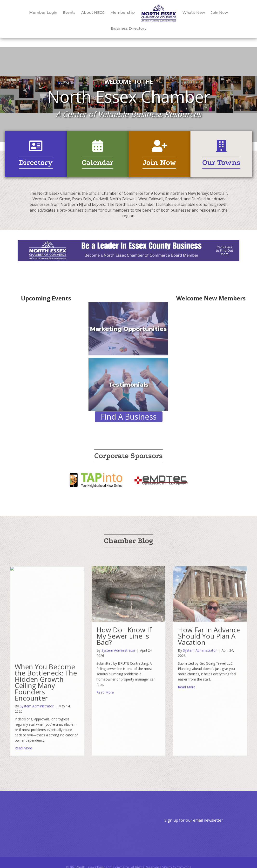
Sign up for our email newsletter (194, 820)
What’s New (194, 12)
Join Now (219, 12)
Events (69, 12)
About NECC (93, 12)
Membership (123, 12)
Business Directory (129, 28)
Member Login (43, 12)
